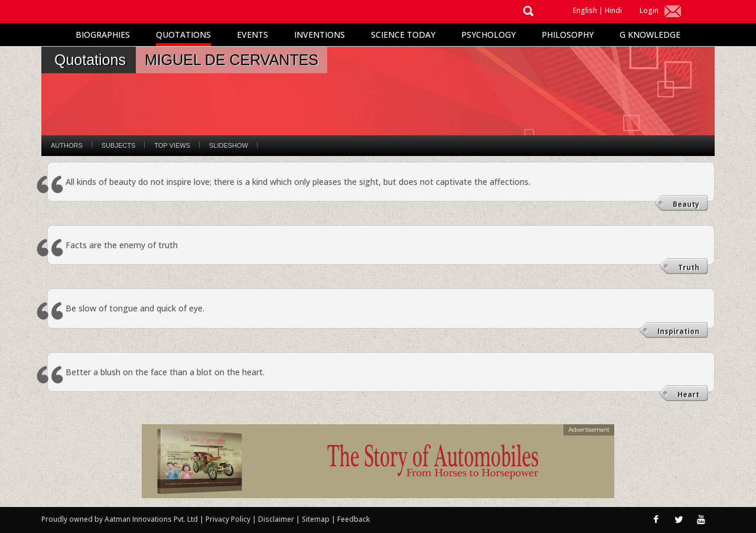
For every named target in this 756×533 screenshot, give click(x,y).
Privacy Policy (229, 519)
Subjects (118, 145)
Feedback (353, 519)
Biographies (103, 35)
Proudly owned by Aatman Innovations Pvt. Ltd (120, 519)
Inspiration (678, 331)
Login (649, 10)
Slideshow (229, 145)
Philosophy (568, 35)
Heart (688, 394)
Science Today (403, 35)
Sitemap (317, 519)
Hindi (613, 10)
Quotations (183, 35)
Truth (689, 267)
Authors (67, 145)
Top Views (172, 145)
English (585, 10)
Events (252, 35)
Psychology (488, 35)
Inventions (320, 35)
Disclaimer (276, 519)
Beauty (686, 204)
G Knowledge (650, 35)
